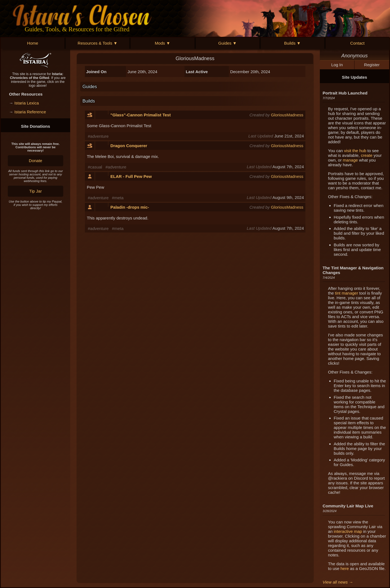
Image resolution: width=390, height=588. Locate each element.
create (367, 155)
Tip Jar (35, 191)
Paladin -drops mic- (130, 207)
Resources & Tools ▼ (98, 43)
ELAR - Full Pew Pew (131, 176)
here (345, 568)
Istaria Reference (30, 112)
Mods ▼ (163, 43)
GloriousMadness (287, 115)
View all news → (338, 582)
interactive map (348, 531)
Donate (36, 161)
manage (350, 160)
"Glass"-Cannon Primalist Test (140, 115)
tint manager (347, 293)
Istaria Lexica (27, 103)
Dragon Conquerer (129, 146)
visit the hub (355, 151)
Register (372, 65)
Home (33, 43)
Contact (358, 43)
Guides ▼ (228, 43)
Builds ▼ (292, 43)
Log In (337, 65)
